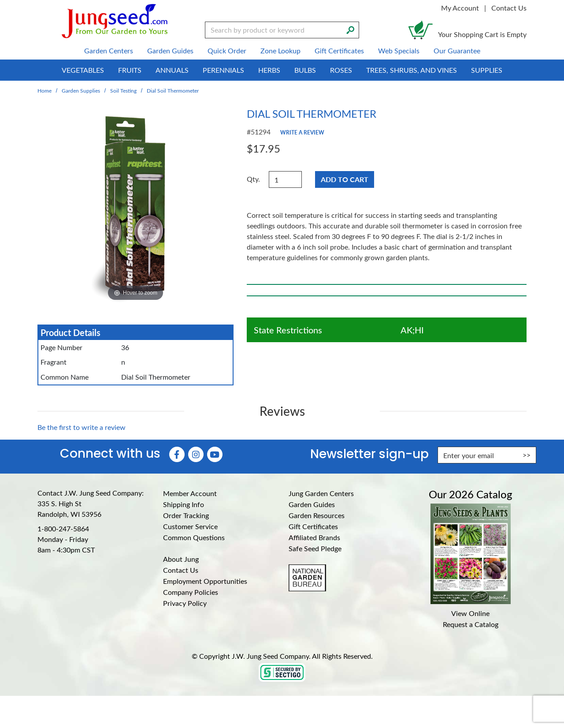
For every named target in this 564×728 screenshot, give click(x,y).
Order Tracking (186, 515)
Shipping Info (184, 504)
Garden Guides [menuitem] (170, 50)
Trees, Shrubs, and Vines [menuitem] (412, 70)
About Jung (181, 559)
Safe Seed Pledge (315, 548)
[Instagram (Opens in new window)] (196, 454)
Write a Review (302, 132)
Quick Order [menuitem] (227, 50)
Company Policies (191, 592)
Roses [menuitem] (341, 70)
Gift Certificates (313, 526)
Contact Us (509, 8)
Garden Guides (312, 504)
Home (45, 90)
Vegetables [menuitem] (83, 70)
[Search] (350, 29)
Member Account (190, 493)
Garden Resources (317, 515)
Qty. (253, 179)
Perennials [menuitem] (223, 70)
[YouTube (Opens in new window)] (215, 454)
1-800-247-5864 (63, 528)
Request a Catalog (471, 624)
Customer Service (190, 526)
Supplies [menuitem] (487, 70)
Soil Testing (123, 90)
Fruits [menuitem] (130, 70)
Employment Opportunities (205, 581)
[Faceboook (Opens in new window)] (177, 454)
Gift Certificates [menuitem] (339, 50)
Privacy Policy (185, 603)
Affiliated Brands (314, 537)
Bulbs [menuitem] (305, 70)
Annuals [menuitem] (172, 70)
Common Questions (194, 537)
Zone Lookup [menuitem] (280, 50)
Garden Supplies (81, 90)
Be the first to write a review (82, 427)
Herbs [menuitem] (269, 70)
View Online (470, 613)
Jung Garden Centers (321, 493)
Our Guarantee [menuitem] (457, 50)
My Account (460, 8)
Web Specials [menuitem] (399, 50)
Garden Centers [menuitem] (109, 50)
